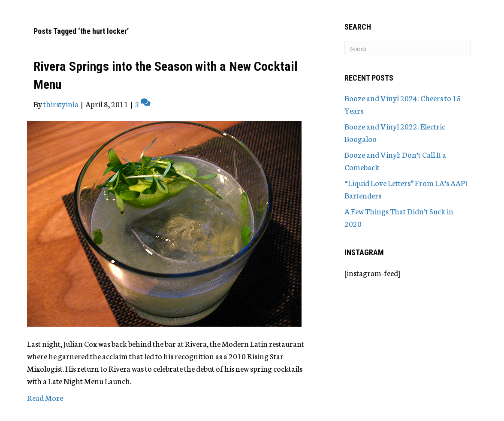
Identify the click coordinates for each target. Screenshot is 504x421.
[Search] (408, 48)
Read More (45, 397)
